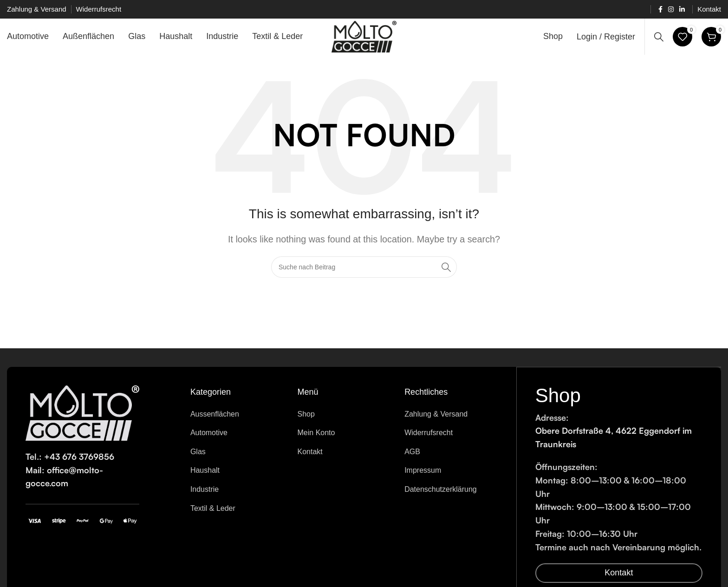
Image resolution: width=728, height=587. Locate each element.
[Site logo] (364, 39)
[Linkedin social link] (682, 10)
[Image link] (82, 418)
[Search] (659, 39)
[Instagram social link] (671, 10)
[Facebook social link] (660, 10)
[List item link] (237, 420)
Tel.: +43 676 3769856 (70, 462)
